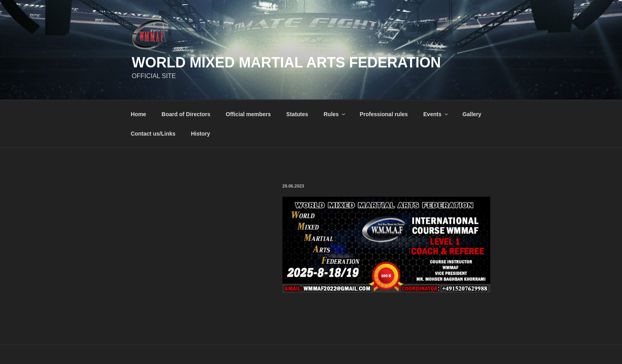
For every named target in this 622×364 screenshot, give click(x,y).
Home (139, 114)
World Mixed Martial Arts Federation (286, 62)
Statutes (297, 114)
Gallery (472, 114)
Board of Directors (186, 114)
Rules (335, 114)
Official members (248, 114)
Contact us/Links (153, 134)
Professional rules (384, 114)
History (200, 134)
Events (436, 114)
